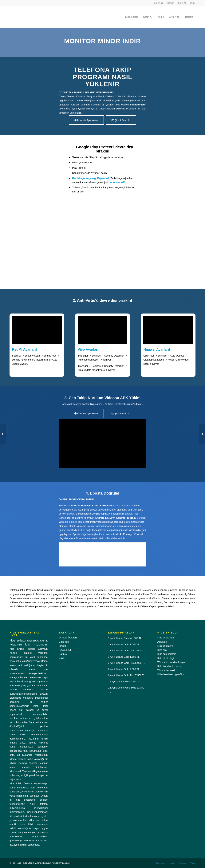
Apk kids (162, 642)
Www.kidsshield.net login (171, 662)
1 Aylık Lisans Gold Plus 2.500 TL (127, 651)
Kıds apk (162, 650)
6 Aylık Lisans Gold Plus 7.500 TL (127, 675)
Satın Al (182, 3)
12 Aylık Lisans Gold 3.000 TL (124, 682)
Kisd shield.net (166, 646)
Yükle (193, 3)
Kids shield (65, 650)
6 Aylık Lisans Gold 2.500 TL (124, 669)
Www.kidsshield (166, 670)
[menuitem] (159, 3)
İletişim (171, 3)
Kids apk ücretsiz (167, 654)
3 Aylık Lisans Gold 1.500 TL (124, 657)
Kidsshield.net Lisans (169, 666)
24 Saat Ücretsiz (68, 638)
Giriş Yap (159, 3)
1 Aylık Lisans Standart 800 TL (125, 638)
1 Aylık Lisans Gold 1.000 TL (124, 644)
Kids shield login (166, 638)
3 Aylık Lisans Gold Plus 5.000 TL (127, 663)
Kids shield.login (166, 658)
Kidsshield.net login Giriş (171, 674)
